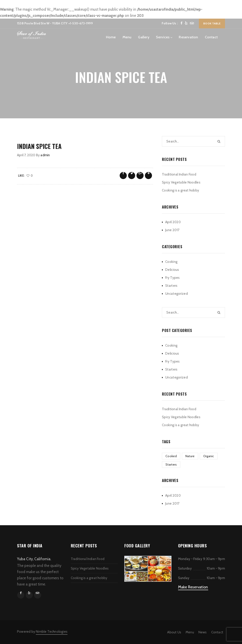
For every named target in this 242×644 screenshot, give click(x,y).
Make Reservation (193, 587)
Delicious (172, 270)
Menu (127, 37)
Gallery (144, 37)
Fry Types (173, 278)
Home (111, 37)
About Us (174, 632)
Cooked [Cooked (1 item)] (171, 456)
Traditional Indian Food (179, 174)
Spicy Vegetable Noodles (181, 182)
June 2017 (172, 230)
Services (163, 37)
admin (45, 155)
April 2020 (173, 222)
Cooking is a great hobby (181, 190)
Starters (171, 286)
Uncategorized (177, 294)
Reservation (188, 37)
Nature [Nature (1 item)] (190, 456)
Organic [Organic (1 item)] (209, 456)
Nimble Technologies (52, 632)
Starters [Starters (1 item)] (171, 464)
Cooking (171, 262)
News (203, 632)
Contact (211, 37)
